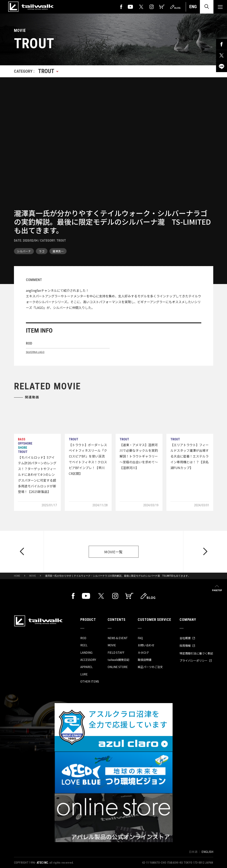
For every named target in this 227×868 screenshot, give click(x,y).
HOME (17, 576)
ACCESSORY (88, 660)
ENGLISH (207, 852)
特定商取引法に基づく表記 (196, 653)
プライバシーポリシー (196, 660)
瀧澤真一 (58, 251)
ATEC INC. (43, 863)
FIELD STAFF (116, 652)
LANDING (86, 652)
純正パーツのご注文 (150, 667)
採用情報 (187, 646)
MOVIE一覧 (113, 552)
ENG (193, 7)
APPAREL (86, 667)
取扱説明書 (145, 660)
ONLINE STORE (118, 667)
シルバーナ (24, 251)
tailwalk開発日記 (118, 660)
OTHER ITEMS (90, 681)
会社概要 (187, 638)
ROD (83, 638)
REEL (84, 645)
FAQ (140, 638)
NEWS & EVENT (118, 638)
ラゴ (42, 251)
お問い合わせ (146, 645)
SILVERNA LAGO (35, 352)
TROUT (61, 241)
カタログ (143, 652)
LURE (84, 674)
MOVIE (33, 576)
